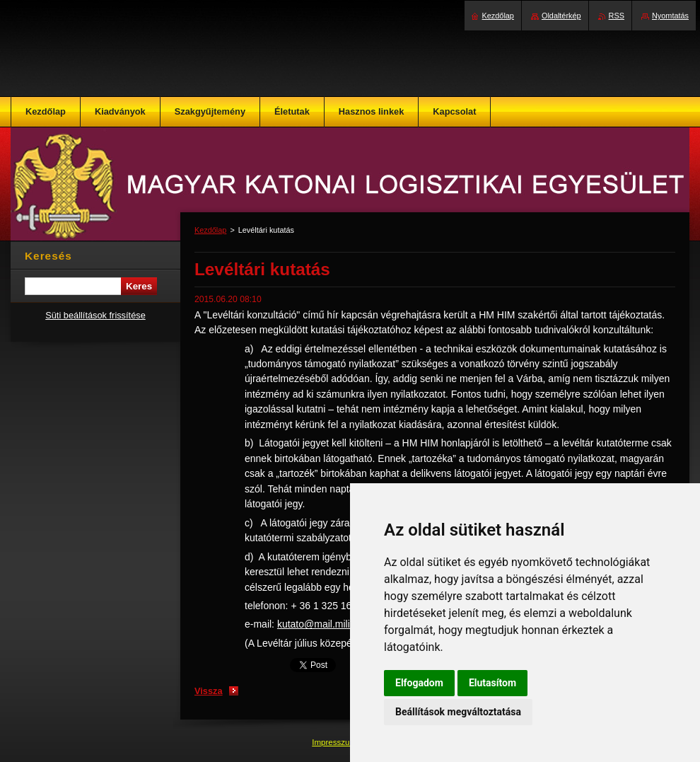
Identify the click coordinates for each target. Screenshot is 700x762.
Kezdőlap (210, 230)
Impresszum (335, 742)
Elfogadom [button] (419, 683)
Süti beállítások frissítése (95, 315)
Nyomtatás (670, 16)
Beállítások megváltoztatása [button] (458, 712)
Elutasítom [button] (492, 683)
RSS (617, 16)
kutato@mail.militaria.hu (330, 624)
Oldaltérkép (561, 16)
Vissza (209, 691)
